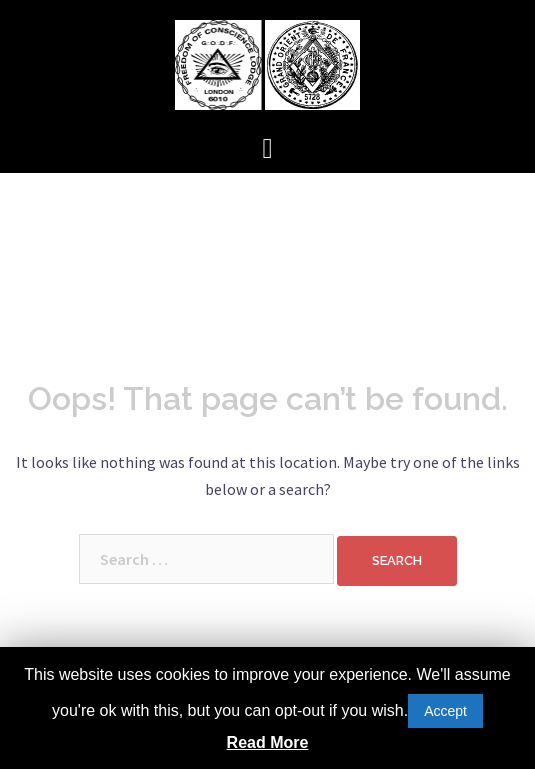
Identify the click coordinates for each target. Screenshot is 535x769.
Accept (445, 711)
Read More (268, 742)
